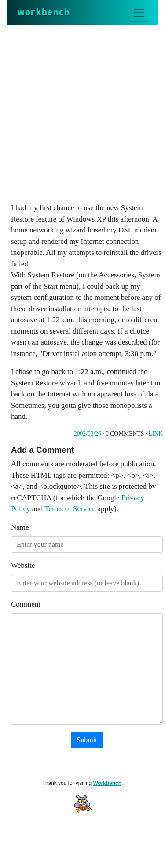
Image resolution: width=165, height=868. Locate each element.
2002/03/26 (88, 434)
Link (156, 434)
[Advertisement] (82, 112)
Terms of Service (70, 509)
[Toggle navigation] (139, 13)
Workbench (107, 783)
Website (23, 565)
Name (20, 527)
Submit (87, 740)
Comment (26, 604)
